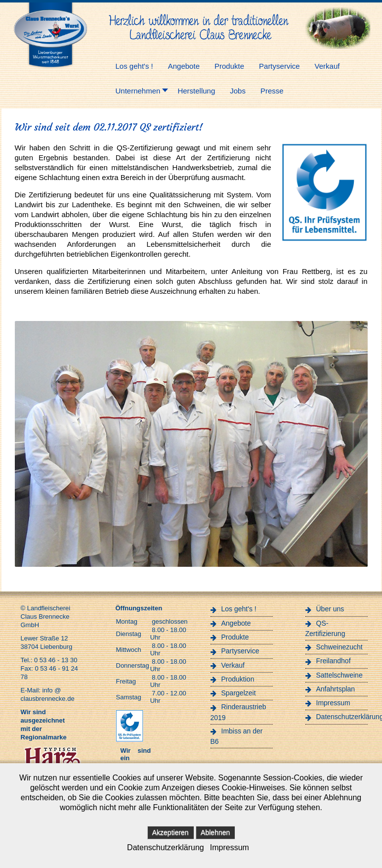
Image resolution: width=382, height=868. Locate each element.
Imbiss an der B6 (237, 736)
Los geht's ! (239, 609)
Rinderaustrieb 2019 (238, 712)
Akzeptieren (170, 832)
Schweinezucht (340, 647)
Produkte (235, 637)
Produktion (238, 679)
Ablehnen (215, 832)
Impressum (333, 703)
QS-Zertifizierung (325, 628)
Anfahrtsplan (336, 689)
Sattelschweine (340, 675)
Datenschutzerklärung (342, 717)
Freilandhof (334, 661)
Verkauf (233, 665)
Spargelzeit (239, 693)
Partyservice (240, 651)
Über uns (330, 609)
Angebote (236, 623)
